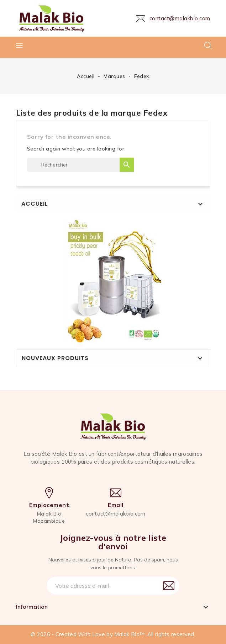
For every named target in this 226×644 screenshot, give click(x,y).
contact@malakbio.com (115, 514)
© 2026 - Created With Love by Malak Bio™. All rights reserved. (113, 634)
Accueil (35, 204)
